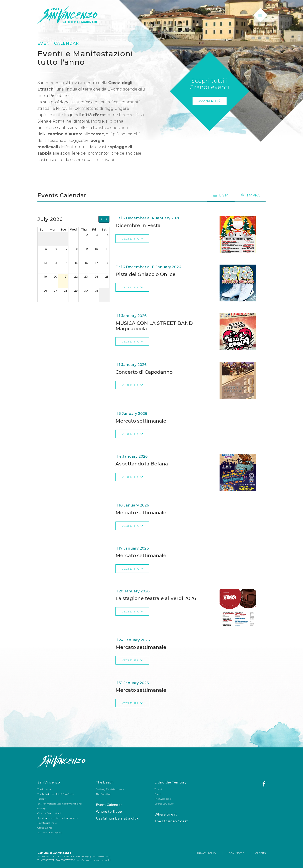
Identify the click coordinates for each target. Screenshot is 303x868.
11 (107, 249)
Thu (84, 230)
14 (66, 263)
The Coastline (103, 794)
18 (107, 263)
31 (97, 291)
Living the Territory (170, 782)
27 (55, 291)
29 (76, 291)
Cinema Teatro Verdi (49, 813)
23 (86, 277)
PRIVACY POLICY (206, 853)
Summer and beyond (50, 832)
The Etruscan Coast (171, 821)
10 (96, 249)
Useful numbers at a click (117, 818)
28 (66, 291)
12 (46, 263)
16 (86, 263)
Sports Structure (164, 804)
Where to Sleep (109, 812)
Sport (158, 794)
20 (55, 277)
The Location (45, 789)
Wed (73, 230)
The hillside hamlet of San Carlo (55, 794)
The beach (105, 782)
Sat (104, 230)
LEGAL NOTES (236, 853)
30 (86, 291)
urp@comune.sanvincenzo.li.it (94, 860)
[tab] (250, 196)
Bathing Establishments (110, 789)
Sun (43, 230)
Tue (63, 230)
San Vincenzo (49, 782)
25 (107, 277)
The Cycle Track (163, 799)
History (41, 799)
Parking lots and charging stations (57, 818)
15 (76, 263)
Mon (53, 230)
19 (46, 277)
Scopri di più (210, 101)
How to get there (47, 823)
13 (56, 263)
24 (96, 277)
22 (76, 277)
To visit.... (159, 789)
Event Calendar (109, 805)
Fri (94, 230)
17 (97, 263)
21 (66, 277)
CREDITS (260, 853)
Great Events (45, 828)
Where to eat (166, 814)
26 (45, 291)
